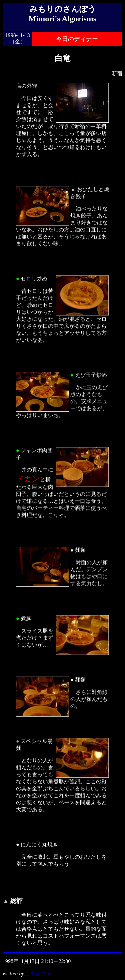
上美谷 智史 (38, 973)
